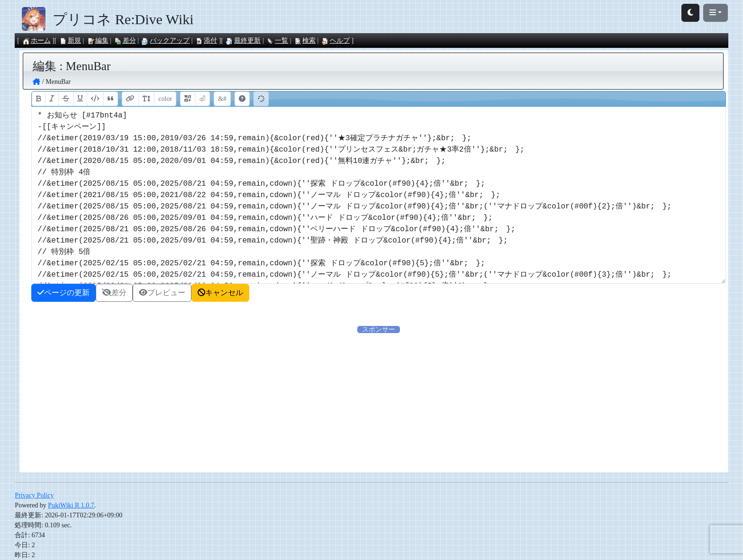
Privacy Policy (34, 495)
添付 (206, 41)
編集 (98, 41)
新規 (70, 41)
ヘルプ (335, 41)
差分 (125, 41)
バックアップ (165, 41)
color (165, 99)
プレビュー (162, 293)
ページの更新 (63, 293)
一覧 (277, 41)
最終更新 (243, 41)
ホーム (36, 41)
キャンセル (220, 293)
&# (222, 99)
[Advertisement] (290, 401)
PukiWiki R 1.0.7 (71, 505)
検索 (305, 41)
